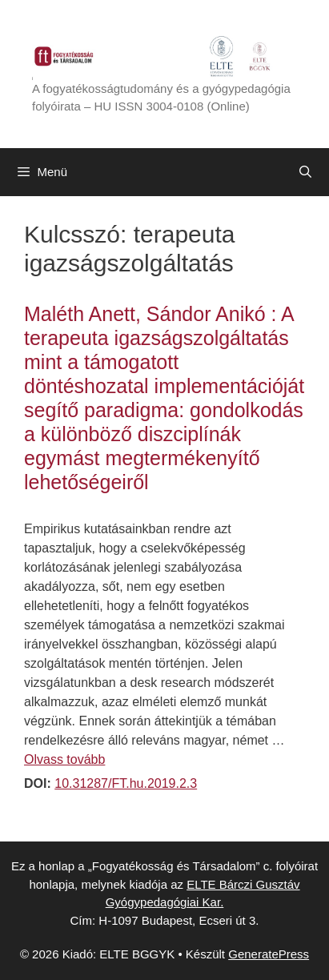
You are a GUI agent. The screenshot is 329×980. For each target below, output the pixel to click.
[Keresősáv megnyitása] (305, 172)
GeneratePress (269, 954)
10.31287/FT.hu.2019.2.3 (126, 783)
